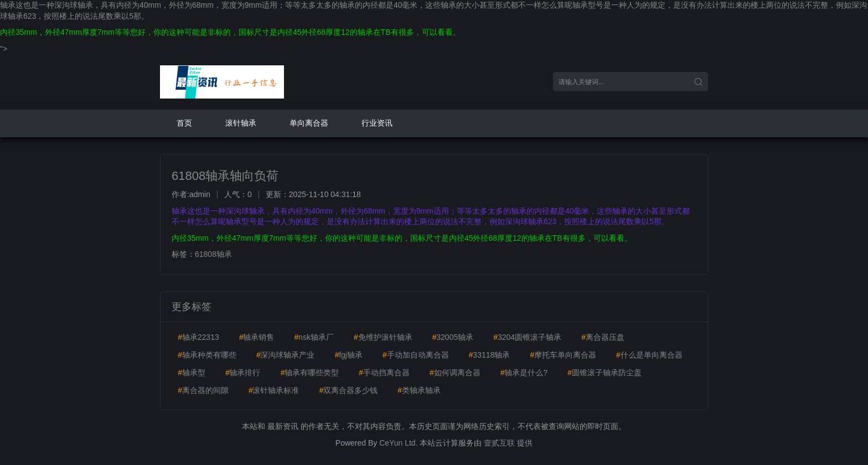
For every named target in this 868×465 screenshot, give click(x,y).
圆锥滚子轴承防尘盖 (604, 373)
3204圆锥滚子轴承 (527, 337)
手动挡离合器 (384, 373)
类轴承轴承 (419, 390)
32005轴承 (453, 337)
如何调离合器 (455, 373)
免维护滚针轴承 (383, 337)
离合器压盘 (603, 337)
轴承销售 (257, 337)
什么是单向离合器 (649, 355)
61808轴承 (213, 254)
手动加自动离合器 (416, 355)
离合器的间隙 (203, 390)
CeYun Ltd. (398, 443)
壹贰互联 (499, 443)
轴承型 (192, 373)
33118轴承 (490, 355)
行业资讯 (377, 123)
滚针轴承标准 (274, 390)
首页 (184, 123)
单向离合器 (309, 123)
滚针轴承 (241, 123)
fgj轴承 (348, 355)
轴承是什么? (524, 373)
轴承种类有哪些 (207, 355)
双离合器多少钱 (348, 390)
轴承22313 (198, 337)
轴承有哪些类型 (309, 373)
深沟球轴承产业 (286, 355)
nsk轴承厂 (314, 337)
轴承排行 (243, 373)
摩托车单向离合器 (563, 355)
